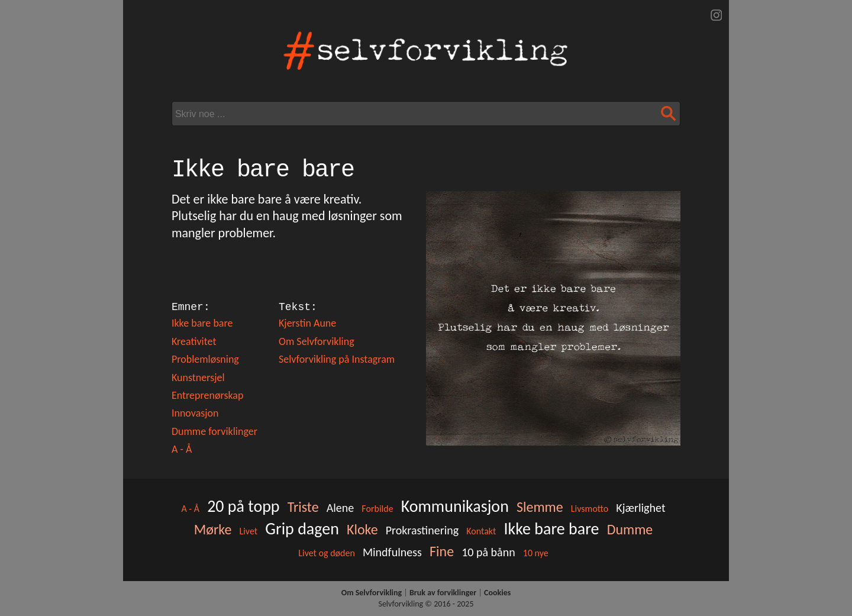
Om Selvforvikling (317, 341)
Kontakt (481, 531)
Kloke (362, 529)
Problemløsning (205, 359)
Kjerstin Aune (307, 323)
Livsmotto (590, 509)
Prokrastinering (422, 530)
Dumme (630, 529)
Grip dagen (302, 529)
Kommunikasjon (455, 506)
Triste (303, 507)
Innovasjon (195, 413)
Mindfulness (392, 552)
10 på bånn (488, 552)
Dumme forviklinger (214, 431)
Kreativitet (194, 341)
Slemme (540, 507)
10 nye (536, 553)
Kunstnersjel (198, 378)
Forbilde (377, 509)
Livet (248, 531)
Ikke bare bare (202, 323)
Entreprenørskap (208, 395)
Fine (442, 551)
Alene (341, 508)
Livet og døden (327, 553)
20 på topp (243, 506)
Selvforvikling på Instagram (337, 359)
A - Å (182, 449)
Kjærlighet (640, 508)
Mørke (213, 529)
